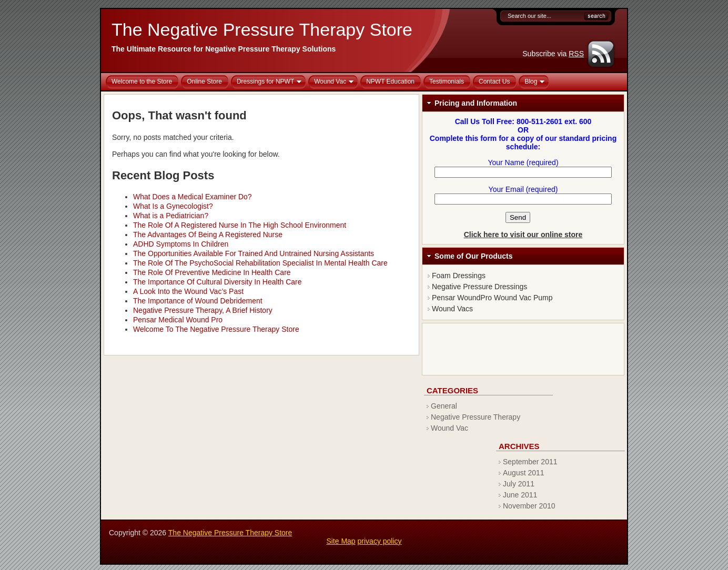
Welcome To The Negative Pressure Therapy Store (216, 329)
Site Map (341, 541)
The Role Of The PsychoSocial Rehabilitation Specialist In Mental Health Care (260, 263)
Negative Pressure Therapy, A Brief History (203, 310)
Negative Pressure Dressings (479, 287)
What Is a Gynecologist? (173, 206)
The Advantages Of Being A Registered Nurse (208, 235)
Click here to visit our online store (523, 235)
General (444, 406)
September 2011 (530, 462)
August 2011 (524, 473)
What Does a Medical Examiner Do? (193, 197)
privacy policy (380, 541)
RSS (576, 54)
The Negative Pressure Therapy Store (262, 29)
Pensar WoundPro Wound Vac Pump (492, 298)
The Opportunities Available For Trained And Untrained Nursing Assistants (254, 253)
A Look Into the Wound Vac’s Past (188, 291)
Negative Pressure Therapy (476, 417)
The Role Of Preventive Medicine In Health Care (212, 272)
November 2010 (529, 506)
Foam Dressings (459, 276)
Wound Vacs (452, 309)
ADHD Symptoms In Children (181, 244)
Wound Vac (449, 428)
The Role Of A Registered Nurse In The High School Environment (240, 225)
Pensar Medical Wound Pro (178, 320)
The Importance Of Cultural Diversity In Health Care (218, 282)
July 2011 (519, 484)
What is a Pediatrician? (171, 216)
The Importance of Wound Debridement (198, 301)
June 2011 (520, 495)
